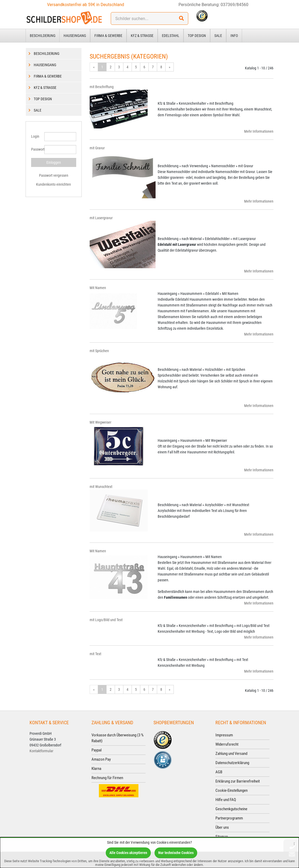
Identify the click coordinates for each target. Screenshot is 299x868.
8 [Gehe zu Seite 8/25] (161, 67)
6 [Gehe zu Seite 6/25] (144, 67)
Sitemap (222, 837)
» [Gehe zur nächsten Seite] (170, 67)
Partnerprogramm (229, 818)
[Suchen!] (181, 18)
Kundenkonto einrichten (54, 184)
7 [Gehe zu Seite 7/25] (153, 67)
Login (35, 136)
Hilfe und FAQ (226, 800)
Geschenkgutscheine (231, 809)
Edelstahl (171, 36)
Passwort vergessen (54, 175)
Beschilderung (43, 36)
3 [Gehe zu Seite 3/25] (119, 67)
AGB (219, 772)
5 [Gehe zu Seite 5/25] (136, 67)
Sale (218, 36)
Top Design (197, 36)
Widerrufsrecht (227, 744)
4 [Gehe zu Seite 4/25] (127, 67)
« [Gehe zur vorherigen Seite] (94, 67)
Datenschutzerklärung (232, 763)
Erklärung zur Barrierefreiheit (238, 781)
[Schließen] (294, 844)
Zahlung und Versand (231, 754)
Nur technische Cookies (176, 853)
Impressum (224, 735)
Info (234, 36)
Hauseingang (75, 36)
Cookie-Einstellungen (232, 790)
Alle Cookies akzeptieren (128, 853)
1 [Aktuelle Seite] (102, 67)
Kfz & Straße (142, 36)
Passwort (36, 149)
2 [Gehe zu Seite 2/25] (111, 67)
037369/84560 (235, 5)
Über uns (222, 827)
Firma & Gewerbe (108, 36)
